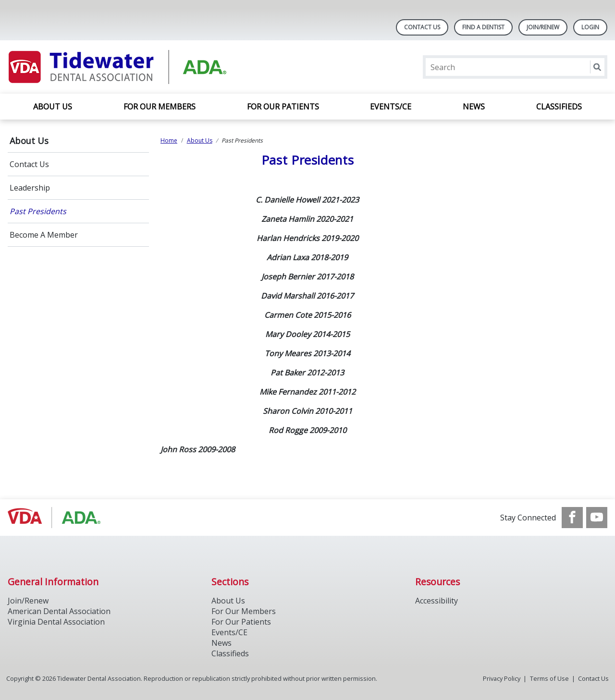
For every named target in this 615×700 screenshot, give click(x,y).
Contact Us (422, 27)
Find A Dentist (483, 27)
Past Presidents (38, 211)
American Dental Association (59, 611)
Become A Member (44, 235)
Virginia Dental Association (56, 622)
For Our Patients (283, 107)
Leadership (30, 188)
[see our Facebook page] (572, 518)
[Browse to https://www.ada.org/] (56, 518)
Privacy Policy (502, 678)
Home (169, 140)
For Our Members (160, 107)
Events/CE (391, 107)
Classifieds (559, 107)
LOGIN (590, 27)
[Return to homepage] (132, 67)
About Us (53, 107)
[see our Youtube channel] (597, 518)
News (474, 107)
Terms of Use (549, 678)
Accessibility (437, 601)
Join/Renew (543, 27)
